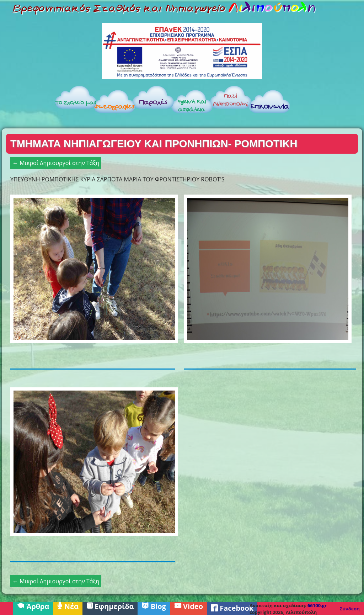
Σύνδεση (350, 609)
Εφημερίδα (110, 606)
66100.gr (317, 605)
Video (188, 606)
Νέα (68, 606)
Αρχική (27, 104)
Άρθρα (33, 606)
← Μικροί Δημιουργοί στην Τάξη (56, 163)
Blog (154, 606)
